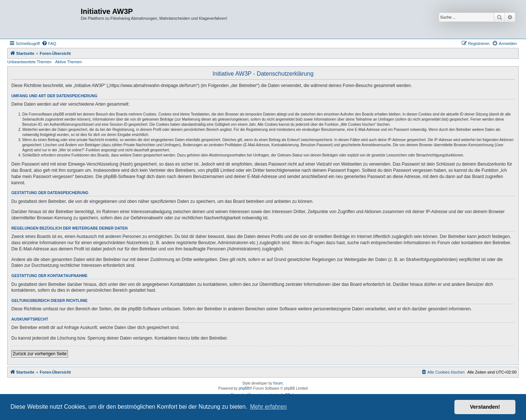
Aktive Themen (68, 62)
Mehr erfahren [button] (268, 407)
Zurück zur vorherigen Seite (40, 354)
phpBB (244, 388)
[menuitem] (49, 43)
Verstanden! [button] (485, 407)
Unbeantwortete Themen (29, 62)
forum (278, 383)
